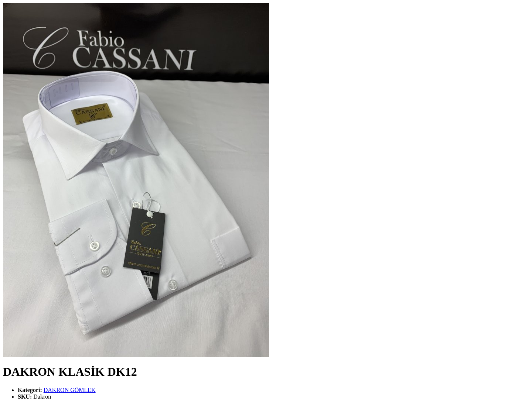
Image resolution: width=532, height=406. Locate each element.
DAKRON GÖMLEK (70, 390)
